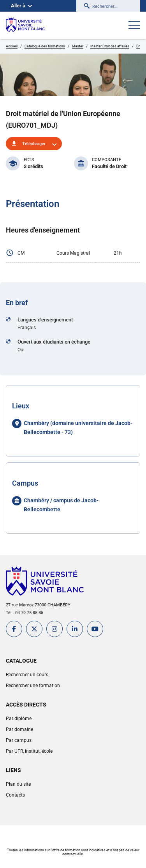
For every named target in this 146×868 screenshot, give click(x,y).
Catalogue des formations (45, 46)
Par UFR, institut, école (29, 751)
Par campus (19, 740)
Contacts (15, 795)
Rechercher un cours (27, 674)
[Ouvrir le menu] (134, 26)
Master (78, 46)
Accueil (12, 46)
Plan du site (18, 784)
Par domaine (19, 729)
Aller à (22, 6)
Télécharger (34, 143)
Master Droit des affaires (110, 46)
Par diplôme (19, 718)
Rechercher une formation (33, 685)
